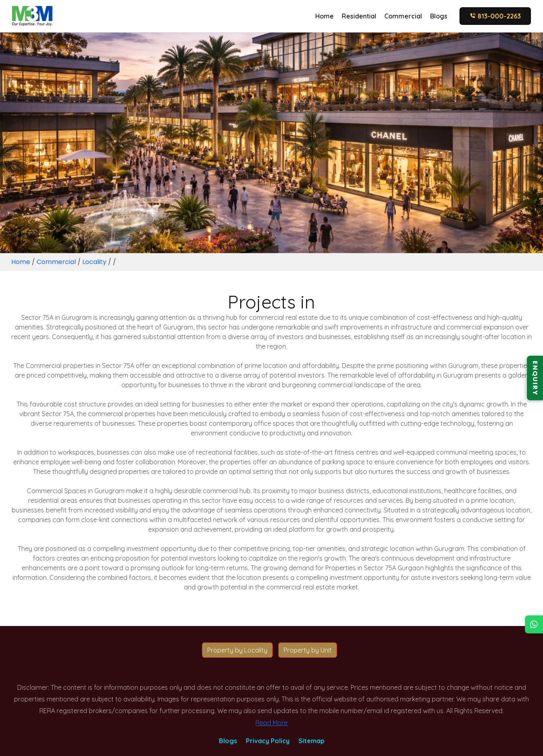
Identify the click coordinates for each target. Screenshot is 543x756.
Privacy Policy (268, 741)
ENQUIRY (535, 378)
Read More (271, 723)
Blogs (439, 16)
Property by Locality (237, 650)
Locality (94, 262)
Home (325, 16)
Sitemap (311, 741)
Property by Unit (308, 650)
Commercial (403, 16)
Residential (359, 16)
